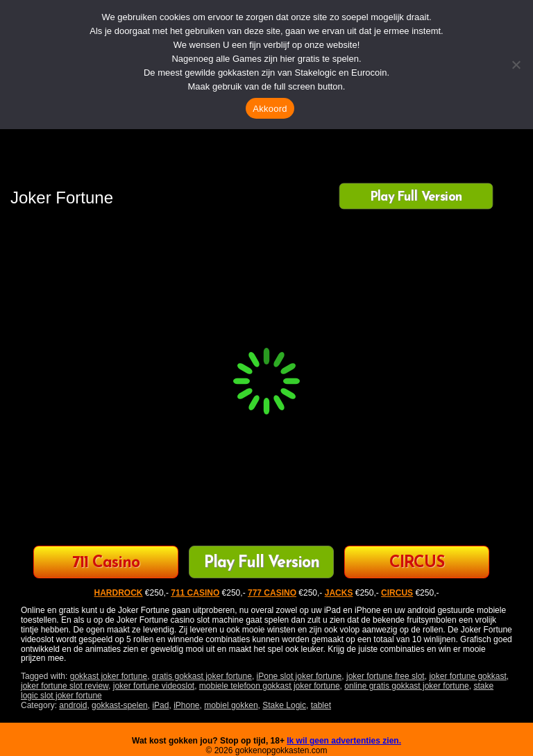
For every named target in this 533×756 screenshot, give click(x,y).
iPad (160, 705)
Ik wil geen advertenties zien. (344, 741)
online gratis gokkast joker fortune (406, 686)
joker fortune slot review (65, 686)
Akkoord (270, 109)
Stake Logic (284, 705)
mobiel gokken (231, 705)
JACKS (339, 593)
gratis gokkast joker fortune (202, 676)
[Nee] (516, 65)
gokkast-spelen (120, 705)
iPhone (186, 705)
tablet (321, 705)
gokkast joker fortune (109, 676)
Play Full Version (416, 197)
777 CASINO (272, 593)
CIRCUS (417, 563)
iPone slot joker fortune (299, 676)
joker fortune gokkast (467, 676)
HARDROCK (119, 593)
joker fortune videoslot (154, 686)
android (73, 705)
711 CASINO (195, 593)
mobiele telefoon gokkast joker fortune (270, 686)
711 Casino (106, 563)
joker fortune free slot (386, 676)
